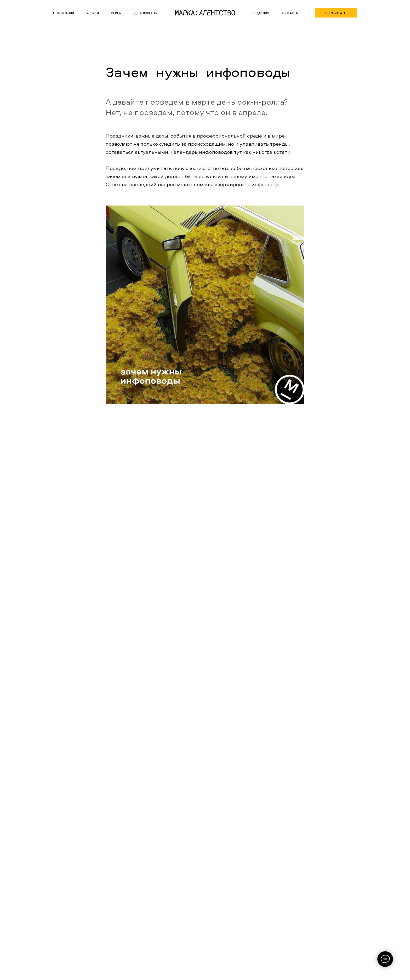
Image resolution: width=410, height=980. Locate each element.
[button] (336, 13)
